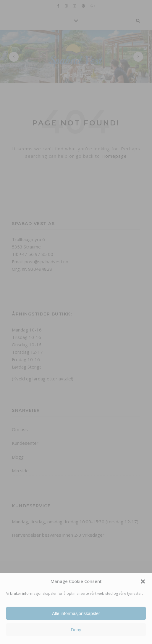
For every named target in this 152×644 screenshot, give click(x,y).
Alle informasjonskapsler (76, 613)
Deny (76, 630)
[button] (143, 581)
